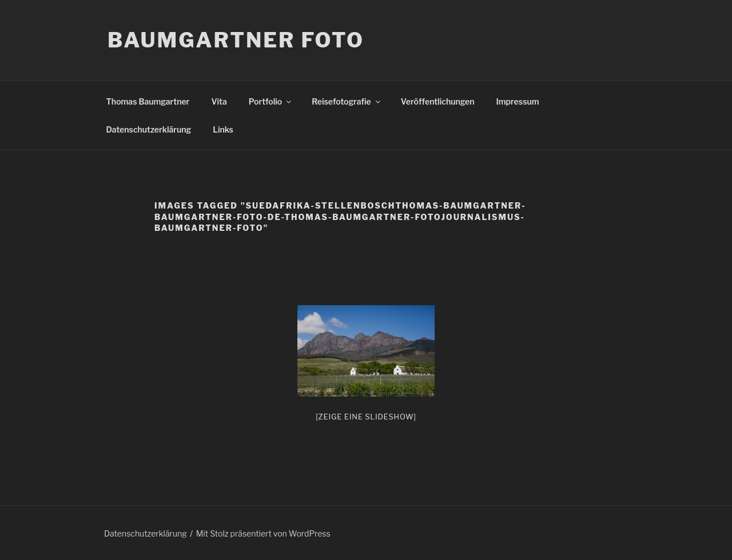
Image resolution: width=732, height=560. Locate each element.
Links (223, 129)
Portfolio (271, 101)
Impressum (518, 101)
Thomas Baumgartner (148, 101)
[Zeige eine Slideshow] (366, 417)
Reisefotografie (347, 101)
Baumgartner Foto (236, 40)
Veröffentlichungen (438, 101)
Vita (219, 101)
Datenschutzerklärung (149, 129)
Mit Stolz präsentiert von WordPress (263, 533)
